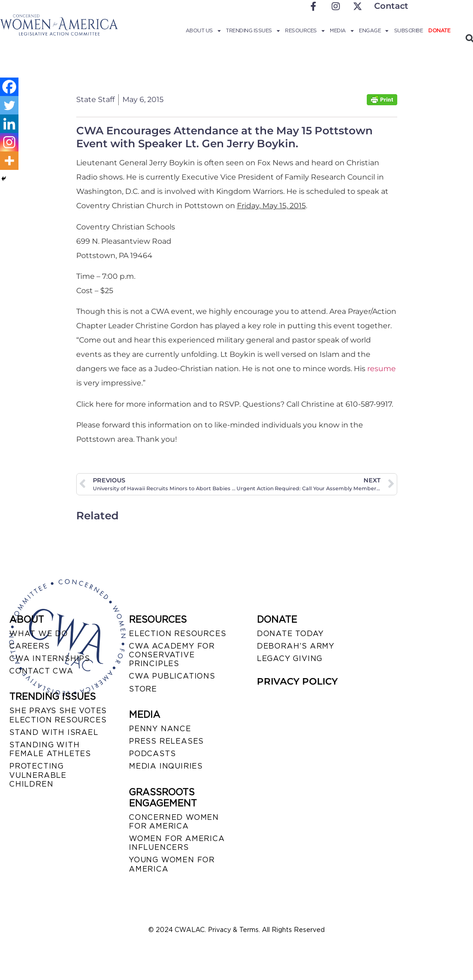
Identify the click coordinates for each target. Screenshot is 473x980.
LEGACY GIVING (290, 658)
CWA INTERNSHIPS (50, 658)
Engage (374, 30)
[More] (9, 161)
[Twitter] (9, 105)
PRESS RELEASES (166, 741)
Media (342, 30)
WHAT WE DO (39, 634)
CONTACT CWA (41, 671)
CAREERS (30, 646)
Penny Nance (160, 729)
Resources (305, 30)
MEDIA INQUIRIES (166, 766)
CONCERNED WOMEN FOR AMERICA (174, 822)
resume (382, 369)
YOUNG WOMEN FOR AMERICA (172, 864)
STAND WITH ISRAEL (54, 732)
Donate (439, 30)
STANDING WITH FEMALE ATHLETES (50, 749)
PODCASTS (152, 754)
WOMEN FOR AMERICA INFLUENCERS (177, 843)
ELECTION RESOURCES (177, 634)
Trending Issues (253, 30)
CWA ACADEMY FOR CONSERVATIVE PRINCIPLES (172, 655)
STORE (143, 689)
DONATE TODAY (290, 634)
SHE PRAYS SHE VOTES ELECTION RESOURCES (58, 715)
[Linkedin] (9, 124)
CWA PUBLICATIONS (172, 676)
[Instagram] (9, 142)
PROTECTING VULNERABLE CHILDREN (38, 775)
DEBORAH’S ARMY (296, 646)
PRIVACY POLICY (297, 681)
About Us (203, 30)
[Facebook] (9, 87)
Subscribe (409, 30)
